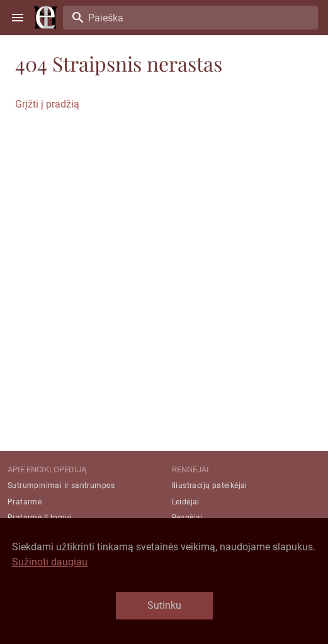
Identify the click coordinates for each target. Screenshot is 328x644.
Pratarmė (25, 502)
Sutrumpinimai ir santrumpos (61, 486)
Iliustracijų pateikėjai (210, 486)
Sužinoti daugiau (50, 562)
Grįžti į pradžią (47, 104)
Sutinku (164, 605)
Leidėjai (186, 502)
